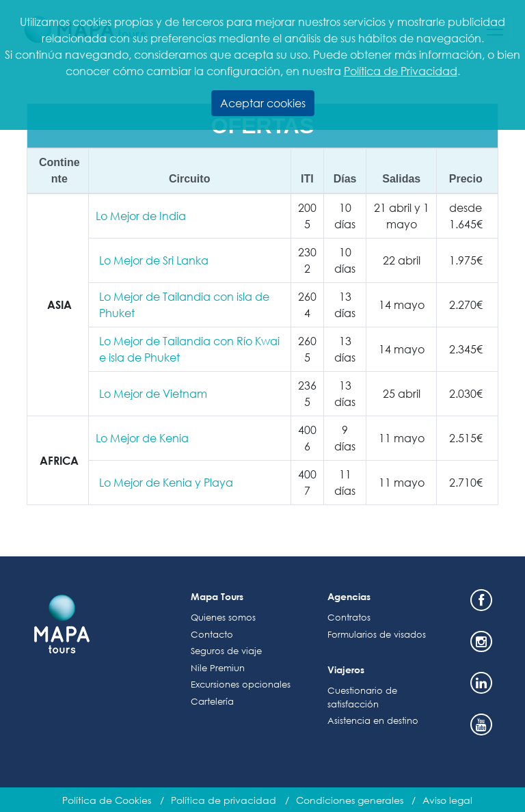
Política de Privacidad (401, 71)
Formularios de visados (377, 635)
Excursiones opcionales (241, 685)
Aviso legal (447, 800)
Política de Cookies (107, 800)
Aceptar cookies (263, 103)
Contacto (212, 635)
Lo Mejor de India (141, 216)
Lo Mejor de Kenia (142, 438)
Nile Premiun (218, 668)
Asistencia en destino (373, 721)
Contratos (349, 618)
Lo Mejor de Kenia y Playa (166, 482)
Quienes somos (223, 618)
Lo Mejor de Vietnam (153, 393)
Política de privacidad (224, 800)
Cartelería (212, 702)
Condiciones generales (350, 800)
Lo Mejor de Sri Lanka (154, 260)
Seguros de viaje (226, 651)
